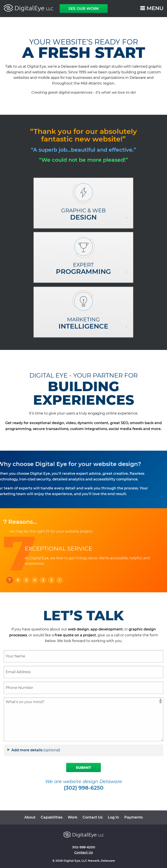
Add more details (36, 750)
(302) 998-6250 (84, 788)
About (30, 817)
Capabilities (52, 817)
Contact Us (93, 817)
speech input (161, 701)
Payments (133, 817)
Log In (113, 817)
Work (73, 817)
